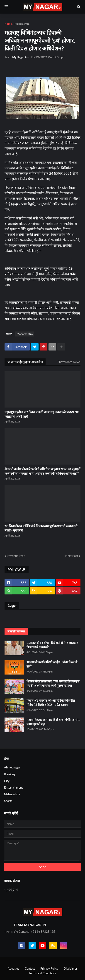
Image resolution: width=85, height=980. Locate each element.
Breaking (10, 774)
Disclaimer (70, 968)
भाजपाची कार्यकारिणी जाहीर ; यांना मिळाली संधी (52, 664)
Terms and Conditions (43, 973)
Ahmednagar (12, 767)
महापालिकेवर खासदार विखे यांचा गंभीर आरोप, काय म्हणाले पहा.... (53, 722)
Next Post (72, 556)
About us (13, 968)
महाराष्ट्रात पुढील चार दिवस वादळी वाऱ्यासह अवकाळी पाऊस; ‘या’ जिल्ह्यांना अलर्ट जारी (42, 414)
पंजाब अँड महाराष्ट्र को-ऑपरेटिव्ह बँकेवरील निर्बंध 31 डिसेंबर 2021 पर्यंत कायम (51, 703)
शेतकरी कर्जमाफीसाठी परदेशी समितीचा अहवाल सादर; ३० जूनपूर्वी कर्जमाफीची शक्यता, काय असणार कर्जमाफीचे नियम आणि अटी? (42, 471)
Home (8, 24)
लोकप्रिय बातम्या (16, 631)
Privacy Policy (49, 968)
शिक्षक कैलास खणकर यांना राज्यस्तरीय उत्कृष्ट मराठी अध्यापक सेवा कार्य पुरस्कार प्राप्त (53, 683)
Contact (30, 968)
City (7, 781)
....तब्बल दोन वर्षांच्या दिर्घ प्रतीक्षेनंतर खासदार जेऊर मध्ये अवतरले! (52, 645)
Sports (8, 801)
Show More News (69, 362)
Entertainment (13, 787)
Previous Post (16, 556)
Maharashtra (22, 24)
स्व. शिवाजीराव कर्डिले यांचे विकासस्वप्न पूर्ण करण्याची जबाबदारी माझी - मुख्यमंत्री (41, 528)
